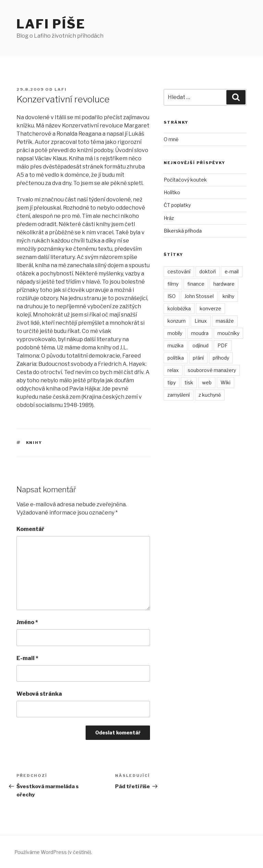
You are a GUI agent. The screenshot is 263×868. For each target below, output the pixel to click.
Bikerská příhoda (183, 231)
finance (196, 284)
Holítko (172, 192)
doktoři (208, 271)
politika (176, 358)
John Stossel (199, 296)
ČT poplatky (177, 205)
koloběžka (179, 308)
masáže (225, 321)
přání (198, 358)
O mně (171, 139)
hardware (224, 284)
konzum (177, 321)
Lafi (61, 89)
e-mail (232, 271)
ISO (172, 296)
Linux (201, 321)
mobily (175, 333)
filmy (173, 284)
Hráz (169, 218)
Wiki (226, 382)
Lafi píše (51, 24)
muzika (176, 345)
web (207, 382)
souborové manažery (212, 370)
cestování (179, 271)
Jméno (27, 622)
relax (173, 370)
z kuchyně (210, 395)
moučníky (228, 333)
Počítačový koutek (185, 180)
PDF (223, 345)
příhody (221, 358)
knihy (34, 443)
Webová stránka (39, 694)
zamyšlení (179, 395)
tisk (189, 382)
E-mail (27, 658)
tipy (172, 382)
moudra (200, 333)
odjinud (201, 345)
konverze (210, 308)
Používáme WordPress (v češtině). (53, 852)
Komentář (30, 529)
